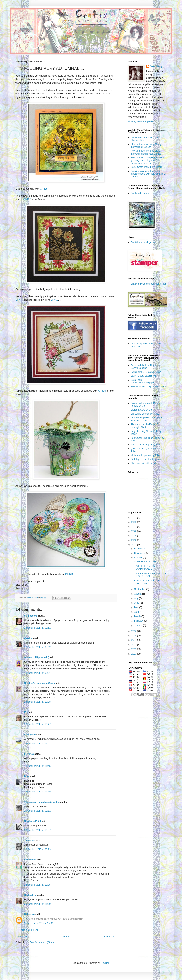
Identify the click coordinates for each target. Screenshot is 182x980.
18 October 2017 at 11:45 (37, 766)
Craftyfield (30, 735)
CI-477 (19, 300)
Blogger (105, 963)
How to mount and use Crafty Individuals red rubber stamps (146, 152)
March (138, 616)
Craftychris (30, 895)
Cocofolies (30, 860)
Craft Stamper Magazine (143, 242)
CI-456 (54, 300)
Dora (27, 776)
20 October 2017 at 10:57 (37, 830)
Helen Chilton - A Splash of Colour (148, 387)
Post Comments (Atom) (42, 942)
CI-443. (69, 574)
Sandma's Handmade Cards (39, 683)
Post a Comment (29, 930)
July (137, 598)
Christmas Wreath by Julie (144, 463)
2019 (134, 536)
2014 (134, 640)
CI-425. (44, 189)
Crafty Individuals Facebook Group (149, 284)
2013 (134, 645)
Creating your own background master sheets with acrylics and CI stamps (148, 174)
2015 (134, 636)
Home (66, 937)
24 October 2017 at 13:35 (37, 885)
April (137, 612)
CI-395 (102, 391)
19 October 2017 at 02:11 (37, 811)
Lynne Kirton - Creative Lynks (146, 372)
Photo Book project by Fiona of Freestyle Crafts (147, 419)
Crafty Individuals (140, 193)
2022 (134, 522)
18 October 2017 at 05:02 (37, 647)
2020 (134, 531)
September (140, 589)
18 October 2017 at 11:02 (37, 744)
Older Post (110, 937)
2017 (134, 545)
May (137, 607)
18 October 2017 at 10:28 (37, 702)
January (139, 625)
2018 (134, 540)
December (140, 549)
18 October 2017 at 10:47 (37, 724)
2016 (134, 631)
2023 (134, 518)
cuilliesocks (31, 616)
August (138, 594)
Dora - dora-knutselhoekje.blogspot (143, 381)
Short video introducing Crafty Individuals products (146, 146)
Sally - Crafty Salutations (143, 376)
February (139, 621)
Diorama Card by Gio (142, 410)
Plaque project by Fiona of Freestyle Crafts (144, 426)
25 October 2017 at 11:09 (37, 904)
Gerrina (28, 638)
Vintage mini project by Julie (145, 455)
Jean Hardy (156, 66)
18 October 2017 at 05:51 (37, 673)
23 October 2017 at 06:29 (37, 849)
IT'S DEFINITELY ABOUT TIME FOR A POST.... (150, 575)
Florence (29, 754)
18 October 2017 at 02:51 (37, 628)
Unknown (29, 914)
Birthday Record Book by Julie (146, 459)
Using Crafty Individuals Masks (147, 167)
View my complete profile (141, 121)
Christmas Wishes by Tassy (145, 414)
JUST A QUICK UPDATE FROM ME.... (146, 582)
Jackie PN (30, 841)
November (140, 553)
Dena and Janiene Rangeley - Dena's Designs (146, 367)
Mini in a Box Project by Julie (146, 445)
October (139, 558)
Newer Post (22, 937)
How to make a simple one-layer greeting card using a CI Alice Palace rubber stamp (147, 160)
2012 (134, 649)
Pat (26, 712)
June (137, 603)
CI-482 (27, 199)
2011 (134, 654)
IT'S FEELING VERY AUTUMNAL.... (144, 568)
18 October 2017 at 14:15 (37, 792)
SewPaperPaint (33, 821)
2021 (134, 527)
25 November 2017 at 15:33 (39, 923)
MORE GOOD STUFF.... (146, 562)
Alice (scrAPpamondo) (37, 657)
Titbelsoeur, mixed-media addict (42, 802)
